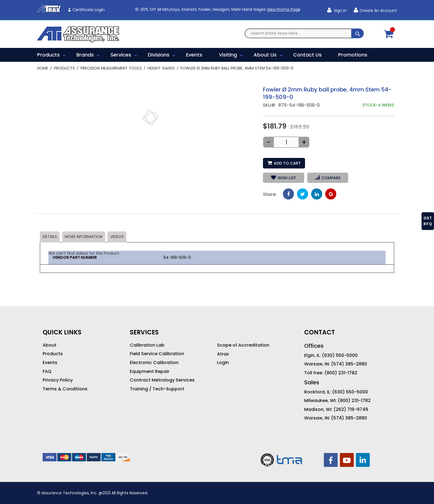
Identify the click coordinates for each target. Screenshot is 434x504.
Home (43, 68)
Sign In (340, 11)
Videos (117, 237)
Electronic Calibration (154, 363)
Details (50, 237)
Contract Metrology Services (162, 380)
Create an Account (378, 11)
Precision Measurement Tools (111, 68)
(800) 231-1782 (341, 373)
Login (223, 363)
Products (64, 68)
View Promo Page (284, 9)
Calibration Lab (147, 345)
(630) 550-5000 (340, 355)
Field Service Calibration (157, 354)
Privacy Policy (58, 380)
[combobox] (304, 33)
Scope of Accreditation (243, 345)
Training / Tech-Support (157, 389)
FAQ (47, 372)
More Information (84, 237)
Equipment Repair (150, 372)
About (50, 345)
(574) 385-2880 (349, 364)
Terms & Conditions (65, 389)
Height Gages (161, 68)
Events (50, 363)
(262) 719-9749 (351, 410)
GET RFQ (428, 221)
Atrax (223, 354)
